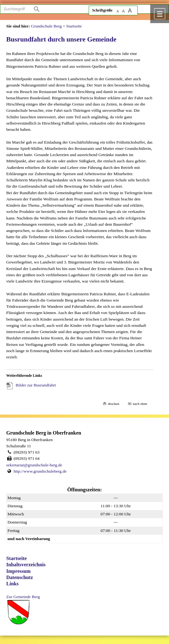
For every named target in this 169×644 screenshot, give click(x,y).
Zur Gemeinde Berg (23, 597)
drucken (113, 404)
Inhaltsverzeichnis (26, 565)
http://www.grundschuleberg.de (40, 471)
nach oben (140, 404)
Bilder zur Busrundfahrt (36, 385)
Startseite (17, 558)
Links (12, 584)
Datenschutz (20, 578)
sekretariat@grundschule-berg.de (34, 465)
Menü (160, 14)
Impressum (18, 571)
